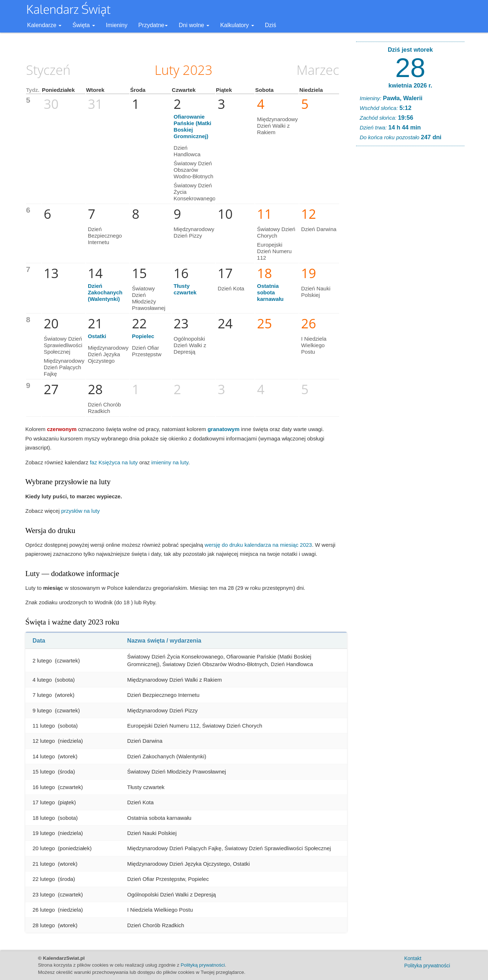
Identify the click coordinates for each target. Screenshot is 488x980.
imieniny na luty (170, 462)
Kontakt (413, 958)
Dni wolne (194, 25)
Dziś (271, 25)
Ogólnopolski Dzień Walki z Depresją (190, 345)
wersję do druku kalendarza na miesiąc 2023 (258, 545)
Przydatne (153, 25)
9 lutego (42, 710)
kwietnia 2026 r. (410, 85)
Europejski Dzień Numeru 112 (274, 251)
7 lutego (42, 695)
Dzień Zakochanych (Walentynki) (105, 292)
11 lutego (44, 726)
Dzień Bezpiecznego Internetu (105, 236)
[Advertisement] (410, 262)
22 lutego (44, 879)
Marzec (318, 70)
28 (410, 68)
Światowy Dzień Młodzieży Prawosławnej (149, 298)
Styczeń (48, 70)
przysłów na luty (80, 511)
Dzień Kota (231, 288)
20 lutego (44, 848)
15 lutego (44, 772)
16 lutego (44, 787)
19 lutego (44, 833)
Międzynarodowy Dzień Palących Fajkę (64, 367)
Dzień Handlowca (187, 151)
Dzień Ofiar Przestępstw (147, 351)
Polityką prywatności (203, 965)
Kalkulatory (237, 25)
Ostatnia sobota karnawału (270, 292)
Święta (84, 25)
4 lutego (42, 680)
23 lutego (44, 894)
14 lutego (44, 756)
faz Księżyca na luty (114, 462)
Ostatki (97, 336)
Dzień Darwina (319, 229)
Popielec (143, 336)
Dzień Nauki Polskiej (316, 292)
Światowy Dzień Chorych (276, 232)
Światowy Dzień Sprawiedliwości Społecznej (63, 345)
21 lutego (44, 864)
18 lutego (44, 818)
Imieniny (117, 25)
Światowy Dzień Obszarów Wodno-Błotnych (193, 170)
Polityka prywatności (427, 966)
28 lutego (44, 925)
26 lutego (44, 910)
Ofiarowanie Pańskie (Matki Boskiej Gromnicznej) (192, 126)
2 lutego (42, 661)
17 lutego (44, 802)
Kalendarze (44, 25)
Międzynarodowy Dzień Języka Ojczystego (108, 354)
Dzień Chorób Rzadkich (104, 408)
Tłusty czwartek (185, 289)
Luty (167, 70)
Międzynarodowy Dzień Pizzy (194, 232)
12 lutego (44, 741)
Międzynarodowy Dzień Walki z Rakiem (277, 126)
